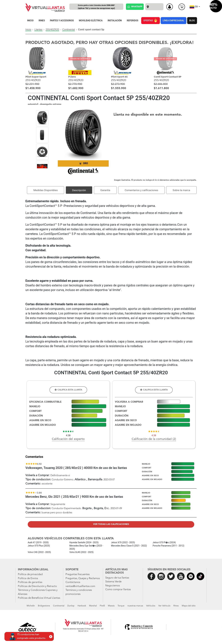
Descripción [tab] (79, 190)
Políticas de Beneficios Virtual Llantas (39, 598)
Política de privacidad (30, 574)
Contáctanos (73, 582)
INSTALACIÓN (115, 21)
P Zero (72, 77)
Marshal (93, 606)
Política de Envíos (28, 578)
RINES (42, 21)
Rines (176, 606)
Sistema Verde (113, 582)
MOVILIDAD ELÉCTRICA (91, 21)
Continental (69, 30)
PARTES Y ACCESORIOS (62, 21)
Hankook (82, 606)
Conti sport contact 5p (91, 30)
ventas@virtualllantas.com (80, 586)
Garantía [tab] (105, 190)
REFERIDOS (133, 21)
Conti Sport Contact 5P (168, 77)
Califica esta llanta (68, 390)
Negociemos (113, 586)
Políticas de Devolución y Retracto (37, 586)
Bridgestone (44, 606)
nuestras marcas (135, 606)
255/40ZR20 (52, 30)
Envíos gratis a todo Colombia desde (96, 7)
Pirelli (102, 606)
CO (194, 7)
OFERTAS (150, 20)
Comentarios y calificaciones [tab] (141, 190)
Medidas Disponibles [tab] (46, 190)
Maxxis (111, 606)
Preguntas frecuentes (78, 574)
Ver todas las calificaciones (111, 524)
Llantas (38, 30)
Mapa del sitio (189, 606)
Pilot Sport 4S (119, 77)
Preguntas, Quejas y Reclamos (83, 578)
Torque (121, 606)
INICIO (30, 21)
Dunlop (71, 606)
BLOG (192, 21)
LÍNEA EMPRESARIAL (174, 21)
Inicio (28, 30)
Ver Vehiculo (164, 606)
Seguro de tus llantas (117, 578)
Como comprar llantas (118, 590)
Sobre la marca (181, 190)
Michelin (31, 606)
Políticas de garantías (30, 582)
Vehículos (151, 606)
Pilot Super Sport (36, 77)
